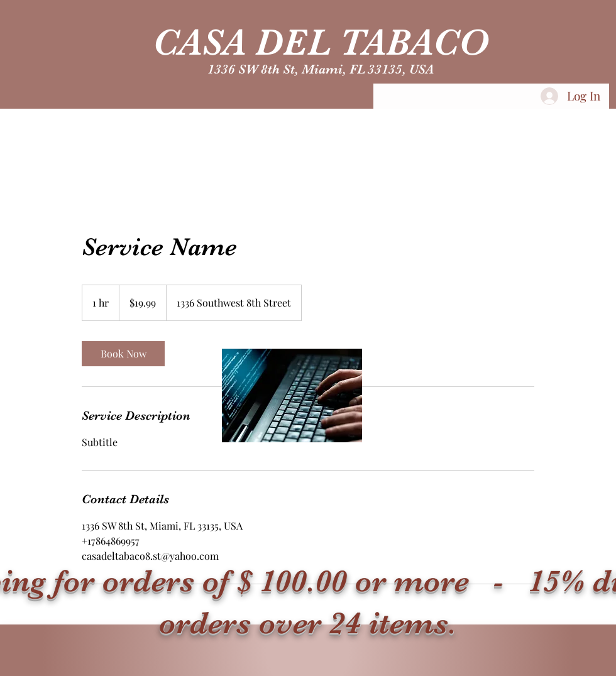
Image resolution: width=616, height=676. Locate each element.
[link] (123, 354)
